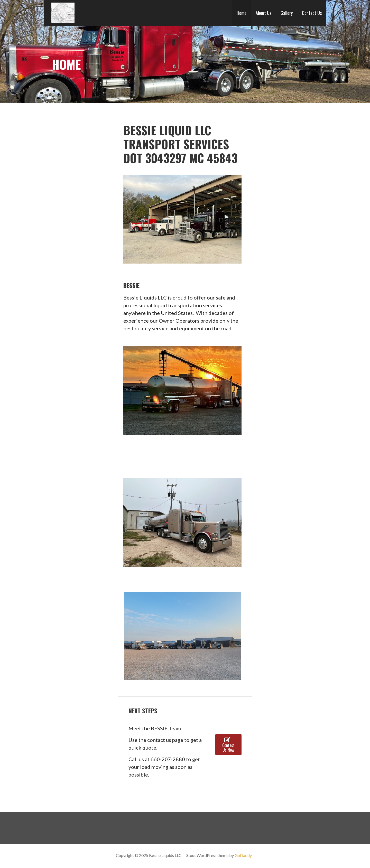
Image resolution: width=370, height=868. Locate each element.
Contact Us (312, 13)
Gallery (287, 13)
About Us (263, 13)
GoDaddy (243, 855)
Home (242, 13)
